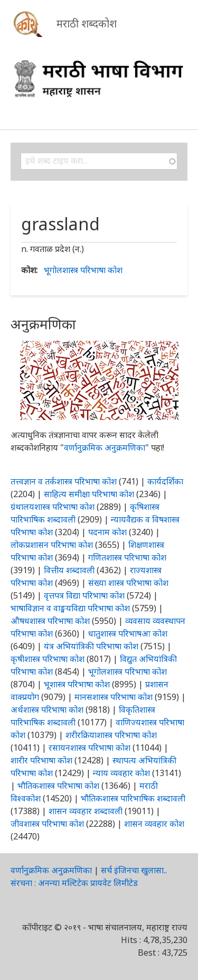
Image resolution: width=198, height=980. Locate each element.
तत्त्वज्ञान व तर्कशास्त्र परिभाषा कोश (64, 481)
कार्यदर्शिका (165, 481)
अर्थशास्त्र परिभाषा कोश (47, 710)
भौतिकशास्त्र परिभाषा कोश (58, 786)
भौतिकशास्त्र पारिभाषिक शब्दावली (133, 798)
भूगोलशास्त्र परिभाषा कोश (83, 270)
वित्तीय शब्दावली (69, 570)
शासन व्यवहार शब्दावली (86, 811)
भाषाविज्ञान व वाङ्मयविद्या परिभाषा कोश (70, 608)
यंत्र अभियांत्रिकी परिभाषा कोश (91, 646)
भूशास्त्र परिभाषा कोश (77, 684)
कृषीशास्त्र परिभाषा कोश (48, 659)
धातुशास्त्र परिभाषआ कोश (128, 633)
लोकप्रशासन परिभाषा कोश (52, 545)
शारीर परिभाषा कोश (41, 760)
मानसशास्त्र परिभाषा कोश (114, 697)
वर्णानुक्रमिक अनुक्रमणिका (105, 447)
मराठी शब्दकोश (87, 24)
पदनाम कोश (107, 532)
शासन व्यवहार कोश (154, 824)
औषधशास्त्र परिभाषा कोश (50, 621)
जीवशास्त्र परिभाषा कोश (47, 824)
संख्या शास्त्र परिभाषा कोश (128, 583)
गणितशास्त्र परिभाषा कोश (127, 557)
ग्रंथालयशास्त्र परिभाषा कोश (53, 507)
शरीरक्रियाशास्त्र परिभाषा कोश (111, 735)
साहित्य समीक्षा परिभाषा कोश (89, 494)
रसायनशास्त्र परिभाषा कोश (89, 748)
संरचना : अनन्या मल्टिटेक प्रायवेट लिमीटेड (74, 883)
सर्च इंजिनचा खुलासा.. (134, 870)
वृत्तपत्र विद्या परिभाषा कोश (84, 595)
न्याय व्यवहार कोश (121, 773)
